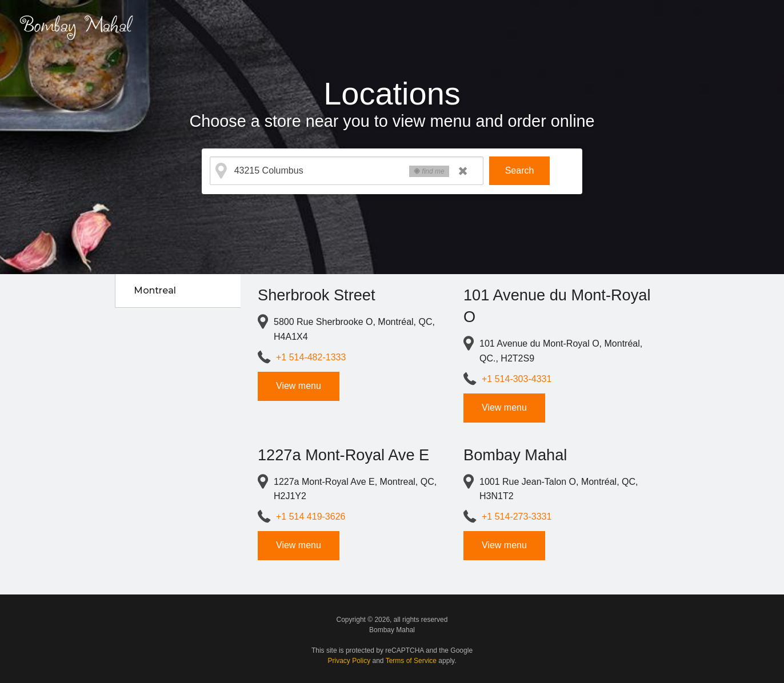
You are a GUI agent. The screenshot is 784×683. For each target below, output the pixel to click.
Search (520, 170)
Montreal (155, 290)
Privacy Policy (349, 661)
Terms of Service (411, 661)
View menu (299, 386)
